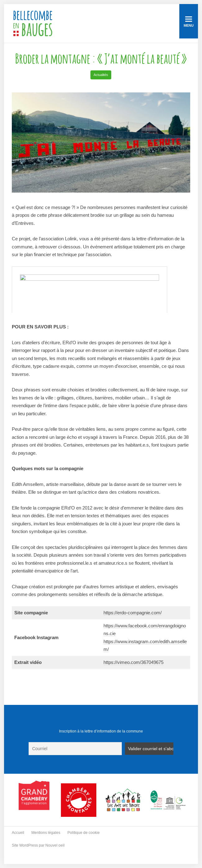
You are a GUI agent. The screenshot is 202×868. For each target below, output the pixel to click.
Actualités (101, 75)
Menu (189, 22)
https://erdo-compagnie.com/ (133, 613)
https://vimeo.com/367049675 (133, 662)
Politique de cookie (84, 833)
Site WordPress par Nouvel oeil (38, 845)
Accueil (18, 833)
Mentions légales (46, 833)
